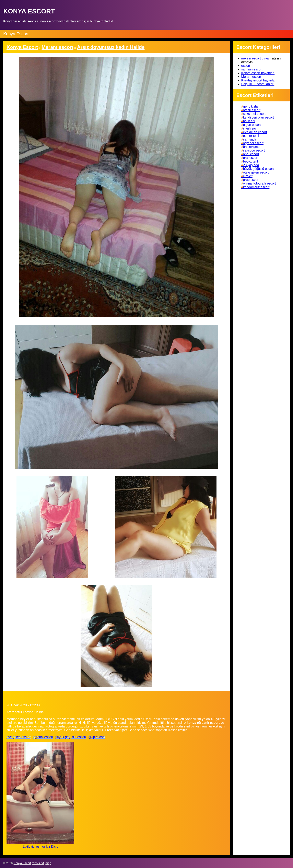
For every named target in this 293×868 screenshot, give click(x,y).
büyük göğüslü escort (71, 737)
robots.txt (38, 863)
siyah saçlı (251, 128)
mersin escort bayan (256, 58)
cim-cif (248, 176)
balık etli (249, 121)
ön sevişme (251, 147)
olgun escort (252, 125)
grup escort (97, 737)
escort (246, 66)
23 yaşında (251, 165)
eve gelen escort (18, 737)
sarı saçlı (250, 139)
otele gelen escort (256, 172)
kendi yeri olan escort (259, 117)
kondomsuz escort (256, 187)
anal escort (251, 154)
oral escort (251, 158)
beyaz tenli (251, 161)
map (48, 863)
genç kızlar (251, 106)
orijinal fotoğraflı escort (260, 183)
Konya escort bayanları (258, 73)
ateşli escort (252, 110)
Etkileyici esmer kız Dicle (40, 847)
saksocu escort (254, 150)
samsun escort (252, 69)
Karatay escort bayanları (259, 80)
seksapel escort (254, 114)
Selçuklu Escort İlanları (258, 84)
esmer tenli (251, 136)
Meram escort (251, 77)
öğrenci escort (43, 737)
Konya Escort (16, 34)
